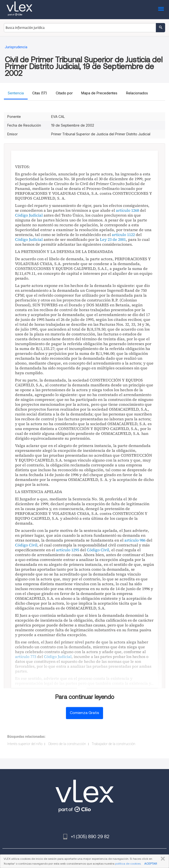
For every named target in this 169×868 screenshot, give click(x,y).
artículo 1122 (123, 235)
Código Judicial (29, 215)
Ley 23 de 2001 (113, 239)
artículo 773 (26, 657)
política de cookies (128, 864)
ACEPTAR (151, 864)
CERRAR (162, 859)
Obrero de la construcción (67, 744)
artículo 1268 (127, 210)
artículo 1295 (68, 550)
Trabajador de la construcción (113, 744)
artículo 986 (135, 540)
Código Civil (26, 545)
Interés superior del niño (25, 744)
